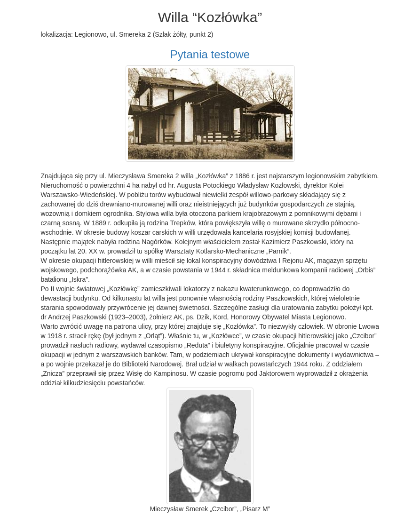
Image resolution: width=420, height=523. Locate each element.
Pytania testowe (210, 54)
